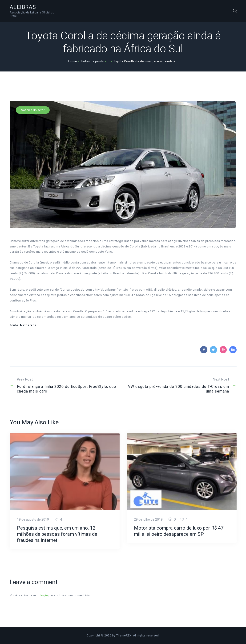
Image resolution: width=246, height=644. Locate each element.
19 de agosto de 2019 (33, 519)
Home (73, 61)
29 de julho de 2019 (148, 519)
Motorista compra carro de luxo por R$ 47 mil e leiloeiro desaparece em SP (179, 531)
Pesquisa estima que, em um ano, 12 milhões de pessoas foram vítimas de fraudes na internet (57, 534)
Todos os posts (92, 61)
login (44, 595)
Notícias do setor (33, 110)
